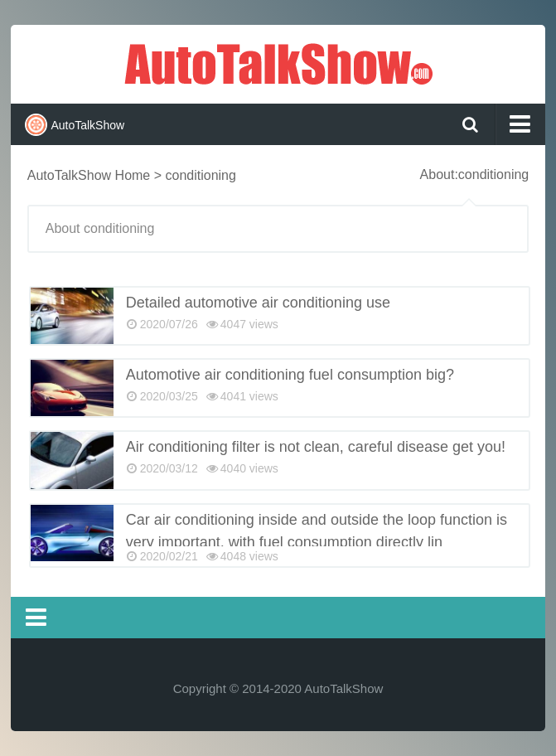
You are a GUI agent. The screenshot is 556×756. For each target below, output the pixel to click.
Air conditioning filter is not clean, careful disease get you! (316, 447)
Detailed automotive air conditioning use (258, 303)
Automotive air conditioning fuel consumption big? (290, 375)
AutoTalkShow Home (89, 175)
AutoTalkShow (278, 62)
